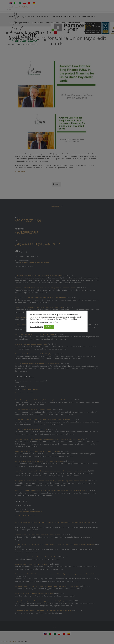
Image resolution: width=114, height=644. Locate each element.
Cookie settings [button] (36, 327)
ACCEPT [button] (49, 327)
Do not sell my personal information (44, 322)
